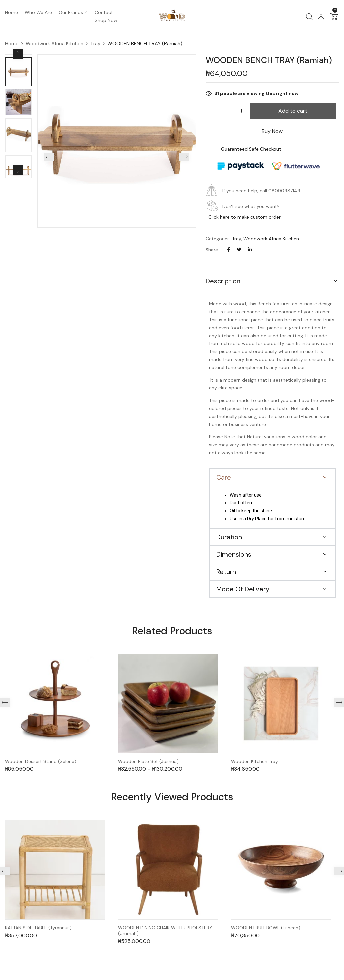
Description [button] (223, 281)
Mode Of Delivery (243, 589)
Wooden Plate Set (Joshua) (148, 762)
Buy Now (272, 131)
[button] (334, 16)
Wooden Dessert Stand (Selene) (41, 762)
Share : (213, 250)
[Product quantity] (227, 111)
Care (224, 477)
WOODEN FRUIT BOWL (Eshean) (266, 928)
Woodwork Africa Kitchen (54, 44)
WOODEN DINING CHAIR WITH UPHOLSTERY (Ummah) (165, 931)
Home (12, 44)
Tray (95, 44)
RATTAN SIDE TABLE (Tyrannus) (38, 928)
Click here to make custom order (244, 217)
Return (226, 572)
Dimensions (234, 554)
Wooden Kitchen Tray (254, 762)
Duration (229, 537)
